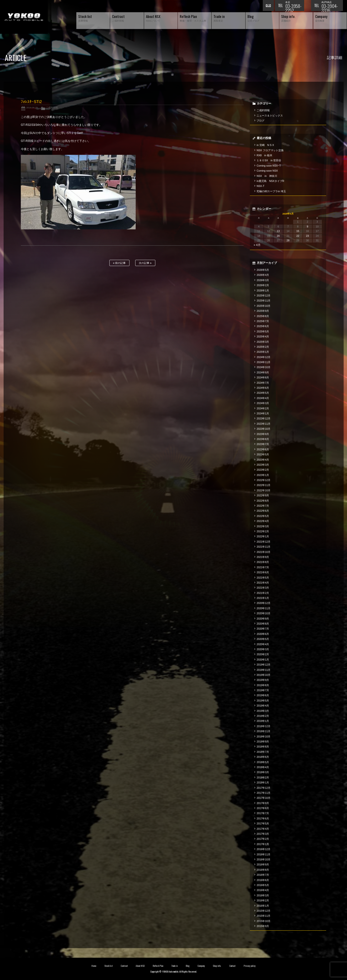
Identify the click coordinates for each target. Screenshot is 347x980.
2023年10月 (263, 429)
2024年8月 (263, 377)
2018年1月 (263, 783)
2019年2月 (263, 716)
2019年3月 (263, 711)
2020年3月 (263, 649)
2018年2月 (263, 777)
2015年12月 (263, 911)
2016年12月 (263, 849)
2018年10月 (263, 736)
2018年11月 (263, 731)
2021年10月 (263, 552)
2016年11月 (263, 854)
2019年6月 (263, 695)
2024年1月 (263, 413)
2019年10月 (263, 675)
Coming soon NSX (267, 171)
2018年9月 (263, 742)
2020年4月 (263, 644)
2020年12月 (263, 603)
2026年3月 (263, 280)
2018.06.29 (32, 107)
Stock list (109, 966)
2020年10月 (263, 613)
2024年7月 (263, 383)
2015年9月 (263, 926)
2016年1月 (263, 906)
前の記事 (119, 263)
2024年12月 (263, 357)
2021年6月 (263, 572)
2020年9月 (263, 619)
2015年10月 (263, 921)
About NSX (140, 966)
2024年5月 (263, 393)
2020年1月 (263, 660)
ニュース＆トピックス (270, 116)
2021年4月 (263, 583)
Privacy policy (250, 966)
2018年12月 (263, 726)
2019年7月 (263, 690)
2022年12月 (263, 480)
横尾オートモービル (24, 17)
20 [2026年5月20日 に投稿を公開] (278, 236)
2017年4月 (263, 829)
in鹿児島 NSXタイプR (270, 181)
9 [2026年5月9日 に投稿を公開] (308, 226)
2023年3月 (263, 465)
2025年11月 (263, 301)
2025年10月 (263, 306)
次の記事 (145, 263)
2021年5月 (263, 578)
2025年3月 (263, 342)
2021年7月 (263, 567)
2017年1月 (263, 844)
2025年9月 (263, 311)
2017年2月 (263, 839)
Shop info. (217, 966)
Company (201, 966)
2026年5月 (263, 270)
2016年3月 (263, 895)
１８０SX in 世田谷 (269, 160)
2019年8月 (263, 685)
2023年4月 (263, 460)
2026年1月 (263, 290)
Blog (188, 966)
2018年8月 (263, 747)
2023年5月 (263, 454)
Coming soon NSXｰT (269, 166)
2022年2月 (263, 531)
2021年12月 (263, 542)
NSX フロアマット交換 (270, 150)
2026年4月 (263, 275)
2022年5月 (263, 516)
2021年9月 (263, 557)
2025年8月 (263, 316)
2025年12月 (263, 296)
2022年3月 (263, 526)
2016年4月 (263, 890)
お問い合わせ (269, 6)
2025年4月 (263, 336)
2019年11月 (263, 670)
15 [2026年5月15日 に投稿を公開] (298, 231)
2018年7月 (263, 752)
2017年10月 (263, 798)
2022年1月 (263, 536)
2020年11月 (263, 608)
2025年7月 (263, 321)
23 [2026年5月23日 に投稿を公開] (308, 236)
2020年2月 (263, 654)
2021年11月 (263, 547)
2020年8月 (263, 624)
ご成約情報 (52, 107)
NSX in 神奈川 (267, 176)
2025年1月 (263, 352)
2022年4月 (263, 521)
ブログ (260, 121)
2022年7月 (263, 506)
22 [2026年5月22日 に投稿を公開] (298, 236)
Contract (124, 966)
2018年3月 (263, 772)
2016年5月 (263, 885)
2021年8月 (263, 562)
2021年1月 (263, 598)
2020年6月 (263, 634)
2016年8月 (263, 870)
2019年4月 (263, 706)
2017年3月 (263, 834)
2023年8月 (263, 439)
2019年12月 (263, 665)
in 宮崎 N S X (265, 145)
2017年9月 (263, 803)
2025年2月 (263, 347)
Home (94, 966)
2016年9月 (263, 864)
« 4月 (257, 245)
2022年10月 (263, 490)
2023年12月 (263, 418)
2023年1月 (263, 475)
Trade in (175, 966)
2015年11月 (263, 916)
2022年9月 (263, 495)
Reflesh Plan (158, 966)
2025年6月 (263, 326)
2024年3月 (263, 403)
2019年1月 (263, 721)
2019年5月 (263, 701)
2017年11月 (263, 793)
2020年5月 (263, 639)
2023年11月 (263, 424)
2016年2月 (263, 900)
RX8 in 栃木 (264, 155)
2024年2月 (263, 408)
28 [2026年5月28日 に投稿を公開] (288, 240)
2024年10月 (263, 367)
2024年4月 (263, 398)
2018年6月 (263, 757)
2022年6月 (263, 511)
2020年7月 (263, 629)
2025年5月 (263, 331)
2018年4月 (263, 767)
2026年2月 (263, 285)
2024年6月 (263, 388)
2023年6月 (263, 449)
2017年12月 (263, 788)
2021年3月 (263, 588)
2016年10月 (263, 859)
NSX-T (260, 186)
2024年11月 (263, 362)
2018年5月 (263, 762)
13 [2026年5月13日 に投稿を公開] (278, 231)
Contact (232, 966)
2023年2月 (263, 470)
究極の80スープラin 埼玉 (271, 191)
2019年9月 (263, 680)
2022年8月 (263, 501)
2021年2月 (263, 593)
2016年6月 (263, 880)
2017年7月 (263, 813)
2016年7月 (263, 875)
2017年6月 (263, 818)
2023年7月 (263, 444)
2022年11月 (263, 485)
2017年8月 (263, 808)
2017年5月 (263, 823)
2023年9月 (263, 434)
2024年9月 (263, 372)
